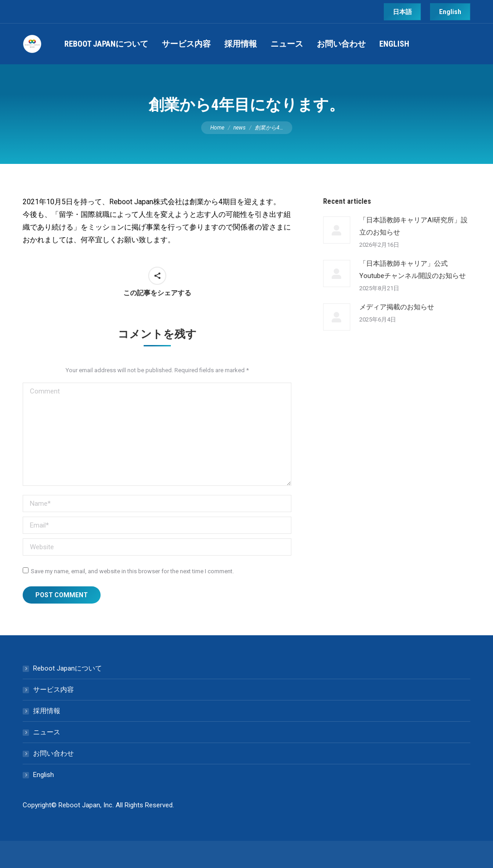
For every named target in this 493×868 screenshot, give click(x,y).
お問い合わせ (53, 753)
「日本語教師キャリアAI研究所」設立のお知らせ (413, 226)
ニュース (47, 732)
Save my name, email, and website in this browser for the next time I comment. (132, 571)
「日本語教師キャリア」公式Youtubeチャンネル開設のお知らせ (413, 270)
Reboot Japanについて (68, 668)
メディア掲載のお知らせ (397, 307)
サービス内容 (53, 690)
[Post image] (337, 230)
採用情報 (47, 711)
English (43, 775)
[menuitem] (106, 44)
